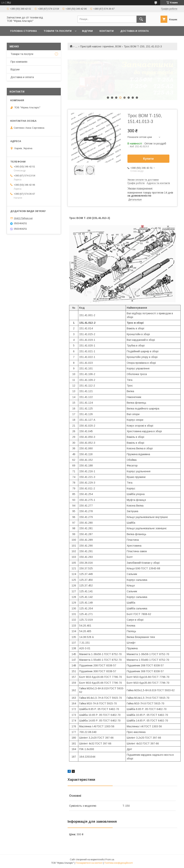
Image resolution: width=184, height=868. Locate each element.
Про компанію (19, 62)
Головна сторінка (23, 31)
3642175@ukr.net (23, 218)
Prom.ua (110, 860)
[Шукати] (141, 19)
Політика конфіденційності (118, 863)
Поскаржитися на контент (89, 863)
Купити (149, 159)
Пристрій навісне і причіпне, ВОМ (101, 46)
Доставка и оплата (135, 31)
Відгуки (87, 31)
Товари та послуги (58, 31)
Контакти (107, 31)
